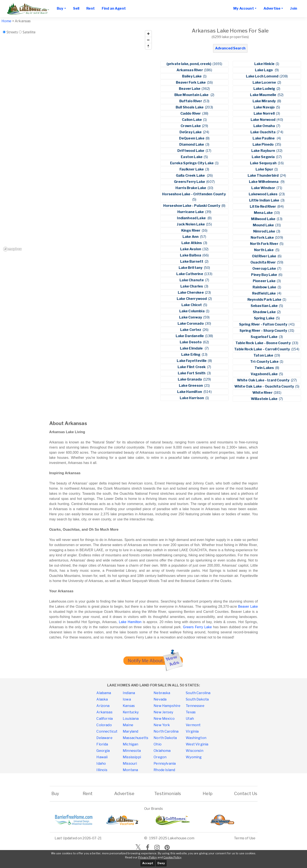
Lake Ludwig (265, 89)
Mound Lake (264, 225)
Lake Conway (191, 317)
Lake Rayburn (264, 151)
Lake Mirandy (265, 101)
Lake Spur (265, 169)
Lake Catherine (190, 274)
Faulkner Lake (192, 169)
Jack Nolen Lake (191, 224)
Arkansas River (190, 70)
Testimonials (168, 794)
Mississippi (132, 757)
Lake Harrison (192, 398)
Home (7, 21)
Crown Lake (191, 126)
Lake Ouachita (263, 132)
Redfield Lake (264, 293)
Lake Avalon (191, 249)
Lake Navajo (265, 107)
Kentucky (131, 712)
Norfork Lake (263, 238)
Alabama (104, 693)
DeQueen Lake (192, 138)
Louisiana (131, 719)
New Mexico (164, 719)
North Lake (264, 250)
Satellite (29, 32)
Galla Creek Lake (191, 176)
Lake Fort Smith (192, 373)
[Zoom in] (148, 34)
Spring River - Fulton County (264, 324)
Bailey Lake (192, 76)
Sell (76, 8)
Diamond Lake (192, 144)
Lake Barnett (192, 261)
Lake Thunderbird (264, 176)
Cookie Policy (172, 857)
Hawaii (102, 757)
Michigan (130, 744)
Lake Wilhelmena (264, 182)
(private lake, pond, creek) (189, 64)
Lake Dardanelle (190, 336)
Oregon (160, 757)
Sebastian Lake (264, 306)
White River (263, 393)
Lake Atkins (192, 243)
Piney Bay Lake (264, 275)
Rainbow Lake (265, 287)
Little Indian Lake (265, 200)
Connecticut (107, 731)
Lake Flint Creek (192, 367)
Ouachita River (263, 262)
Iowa (127, 699)
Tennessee (195, 706)
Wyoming (194, 757)
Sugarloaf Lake (264, 337)
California (105, 719)
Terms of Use (245, 838)
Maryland (130, 731)
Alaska (102, 699)
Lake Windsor (264, 188)
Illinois (102, 770)
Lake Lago (265, 70)
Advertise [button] (272, 8)
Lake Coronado (191, 324)
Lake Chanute (192, 280)
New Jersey (163, 712)
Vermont (193, 725)
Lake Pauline (264, 138)
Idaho (101, 764)
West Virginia (197, 744)
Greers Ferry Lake (190, 182)
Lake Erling (191, 355)
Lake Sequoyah (264, 163)
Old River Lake (264, 256)
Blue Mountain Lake (192, 95)
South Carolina (198, 693)
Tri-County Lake (265, 362)
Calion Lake (192, 120)
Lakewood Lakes (263, 194)
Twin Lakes (265, 368)
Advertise (124, 794)
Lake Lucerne (265, 82)
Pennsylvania (165, 764)
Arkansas (104, 712)
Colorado (104, 725)
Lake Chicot (192, 305)
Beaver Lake (190, 89)
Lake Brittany (191, 268)
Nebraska (162, 693)
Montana (130, 770)
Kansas (129, 706)
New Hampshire (167, 706)
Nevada (160, 699)
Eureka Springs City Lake (192, 163)
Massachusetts (136, 738)
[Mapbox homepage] (12, 249)
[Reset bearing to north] (148, 46)
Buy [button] (60, 8)
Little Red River (263, 207)
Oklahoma (162, 751)
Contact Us (246, 794)
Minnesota (132, 751)
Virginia (192, 731)
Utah (190, 719)
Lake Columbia (192, 311)
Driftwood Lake (191, 151)
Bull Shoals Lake (190, 107)
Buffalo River (191, 101)
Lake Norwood (263, 120)
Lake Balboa (191, 255)
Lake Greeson (191, 386)
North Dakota (165, 738)
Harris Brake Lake (191, 188)
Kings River (191, 230)
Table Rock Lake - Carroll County (262, 349)
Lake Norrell (264, 113)
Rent (91, 8)
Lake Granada (190, 379)
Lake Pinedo (264, 144)
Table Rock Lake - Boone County (263, 343)
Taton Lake (264, 355)
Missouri (130, 764)
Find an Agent (114, 8)
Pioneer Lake (264, 281)
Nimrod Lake (264, 231)
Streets (12, 32)
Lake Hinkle (265, 64)
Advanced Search (230, 48)
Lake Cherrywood (192, 299)
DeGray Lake (191, 132)
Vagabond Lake (264, 374)
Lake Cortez (191, 330)
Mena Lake (264, 213)
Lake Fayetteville (192, 361)
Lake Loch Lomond (263, 76)
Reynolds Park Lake (265, 300)
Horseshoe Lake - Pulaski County (192, 206)
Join (294, 8)
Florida (102, 744)
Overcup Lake (264, 269)
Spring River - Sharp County (264, 331)
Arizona (103, 706)
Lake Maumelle (263, 95)
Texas (191, 712)
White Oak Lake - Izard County (264, 380)
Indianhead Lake (192, 218)
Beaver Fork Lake (191, 82)
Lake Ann (191, 237)
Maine (128, 725)
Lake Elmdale (192, 348)
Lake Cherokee (191, 293)
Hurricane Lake (191, 212)
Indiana (129, 693)
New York (162, 725)
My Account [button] (244, 8)
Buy (55, 794)
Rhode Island (164, 770)
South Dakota (197, 699)
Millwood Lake (264, 219)
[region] (78, 141)
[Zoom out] (148, 40)
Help (208, 794)
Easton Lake (192, 157)
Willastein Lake (265, 399)
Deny (161, 863)
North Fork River (264, 244)
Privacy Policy (148, 857)
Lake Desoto (191, 342)
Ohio (158, 744)
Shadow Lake (265, 312)
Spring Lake (265, 318)
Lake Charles (192, 286)
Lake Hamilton (190, 392)
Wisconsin (194, 751)
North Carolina (166, 731)
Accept (148, 863)
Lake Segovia (264, 157)
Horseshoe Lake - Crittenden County (194, 194)
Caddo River (191, 113)
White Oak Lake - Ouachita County (264, 386)
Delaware (104, 738)
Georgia (103, 751)
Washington (196, 738)
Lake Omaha (265, 126)
